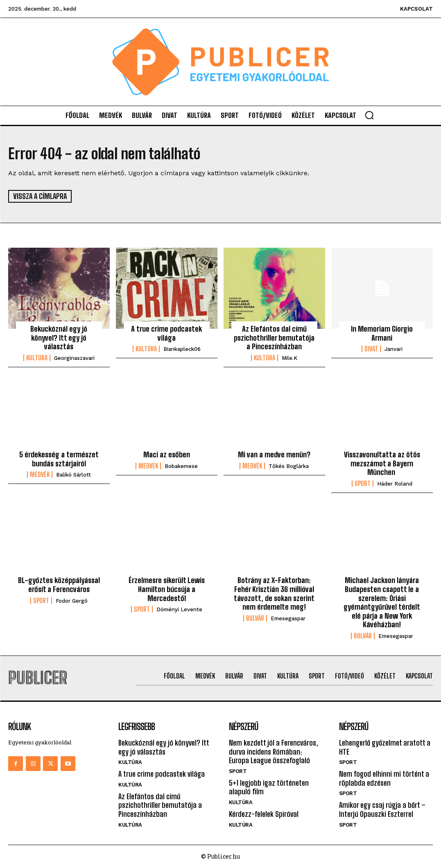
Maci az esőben (167, 454)
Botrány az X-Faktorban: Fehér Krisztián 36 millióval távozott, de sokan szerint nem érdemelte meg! (274, 593)
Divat (371, 349)
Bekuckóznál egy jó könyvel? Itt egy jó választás (59, 338)
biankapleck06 (182, 349)
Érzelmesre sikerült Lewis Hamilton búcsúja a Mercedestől (167, 589)
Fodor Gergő (72, 600)
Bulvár (255, 618)
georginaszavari (74, 358)
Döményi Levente (179, 609)
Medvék (40, 475)
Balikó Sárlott (73, 475)
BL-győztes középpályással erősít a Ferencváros (59, 585)
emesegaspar (288, 618)
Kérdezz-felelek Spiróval (264, 814)
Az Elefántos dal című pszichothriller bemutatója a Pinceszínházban (274, 338)
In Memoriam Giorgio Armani (382, 333)
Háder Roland (395, 484)
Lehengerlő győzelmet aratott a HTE (385, 747)
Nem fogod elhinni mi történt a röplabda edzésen (384, 778)
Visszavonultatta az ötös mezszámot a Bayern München (382, 463)
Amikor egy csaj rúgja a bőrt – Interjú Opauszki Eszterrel (382, 809)
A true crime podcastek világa (166, 333)
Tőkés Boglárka (289, 466)
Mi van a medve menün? (274, 454)
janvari (394, 349)
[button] (369, 115)
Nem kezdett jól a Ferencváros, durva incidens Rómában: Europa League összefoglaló (274, 752)
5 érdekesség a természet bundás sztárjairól (59, 459)
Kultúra (37, 358)
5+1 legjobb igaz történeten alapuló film (269, 787)
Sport (363, 484)
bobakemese (181, 466)
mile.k (289, 358)
